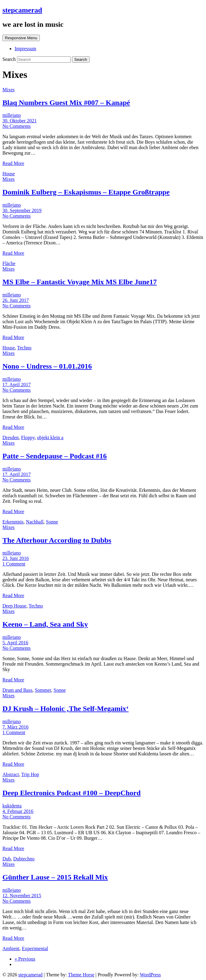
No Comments (17, 126)
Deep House (14, 606)
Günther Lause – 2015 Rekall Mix (55, 877)
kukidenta (12, 806)
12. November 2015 (22, 896)
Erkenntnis (13, 522)
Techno (24, 348)
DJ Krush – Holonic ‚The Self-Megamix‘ (65, 709)
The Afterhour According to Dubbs (57, 540)
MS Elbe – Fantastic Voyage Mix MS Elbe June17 (80, 282)
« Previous (25, 959)
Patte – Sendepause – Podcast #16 (55, 456)
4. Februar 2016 (18, 811)
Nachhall (35, 522)
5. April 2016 (15, 643)
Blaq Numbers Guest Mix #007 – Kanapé (66, 103)
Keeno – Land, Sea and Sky (45, 624)
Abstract (11, 774)
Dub (7, 859)
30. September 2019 (22, 210)
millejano (12, 115)
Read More (13, 163)
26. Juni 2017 (16, 300)
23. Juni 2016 (16, 558)
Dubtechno (24, 859)
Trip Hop (30, 774)
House (9, 174)
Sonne (52, 522)
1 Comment (14, 564)
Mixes (9, 90)
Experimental (35, 949)
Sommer (43, 690)
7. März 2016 (15, 727)
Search (10, 59)
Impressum (25, 49)
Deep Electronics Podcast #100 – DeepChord (72, 793)
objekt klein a (50, 437)
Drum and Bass (17, 690)
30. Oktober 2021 (19, 121)
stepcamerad (22, 10)
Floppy (28, 437)
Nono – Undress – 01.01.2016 (47, 366)
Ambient (11, 949)
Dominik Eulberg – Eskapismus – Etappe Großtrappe (86, 192)
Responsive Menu (21, 38)
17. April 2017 (17, 385)
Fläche (9, 263)
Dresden (10, 437)
